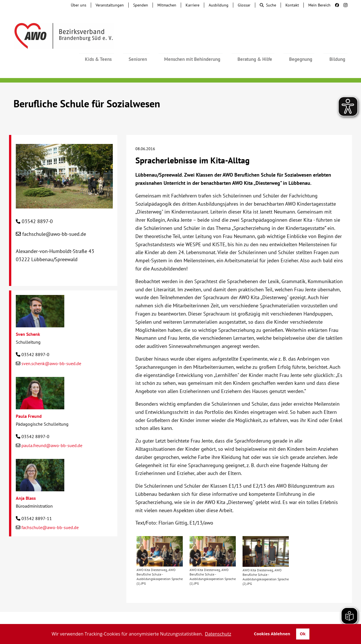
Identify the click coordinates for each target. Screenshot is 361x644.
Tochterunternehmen (75, 613)
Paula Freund (29, 401)
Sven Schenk (28, 319)
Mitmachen (167, 5)
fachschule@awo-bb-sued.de (54, 219)
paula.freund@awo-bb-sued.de (52, 430)
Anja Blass (26, 483)
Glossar (244, 5)
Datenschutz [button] (218, 634)
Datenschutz (321, 613)
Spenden (141, 5)
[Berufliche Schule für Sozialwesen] (64, 189)
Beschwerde (167, 613)
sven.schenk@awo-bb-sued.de (51, 348)
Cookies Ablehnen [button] (272, 634)
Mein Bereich (319, 5)
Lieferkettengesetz (208, 613)
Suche (268, 5)
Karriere (192, 5)
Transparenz (180, 619)
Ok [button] (303, 634)
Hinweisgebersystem (126, 613)
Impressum (289, 613)
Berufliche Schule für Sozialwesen (87, 88)
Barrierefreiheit (253, 613)
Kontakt (292, 5)
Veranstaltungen (110, 5)
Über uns (79, 5)
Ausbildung (219, 5)
